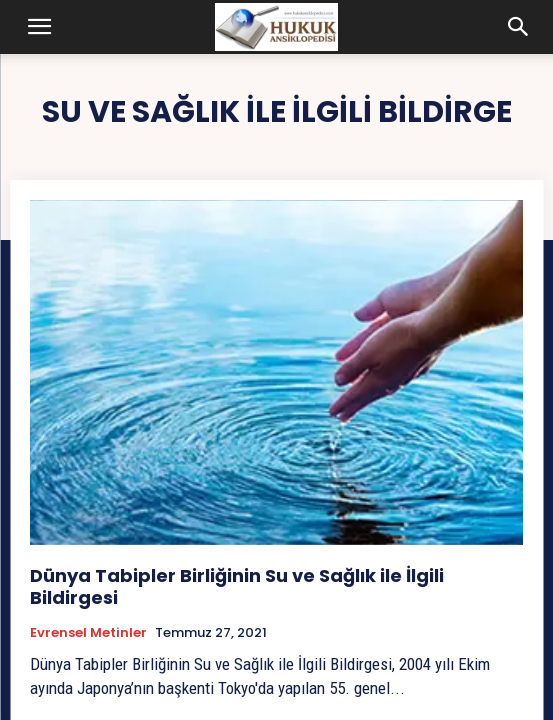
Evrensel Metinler (88, 633)
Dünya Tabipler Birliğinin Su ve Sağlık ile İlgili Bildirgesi (237, 586)
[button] (40, 27)
